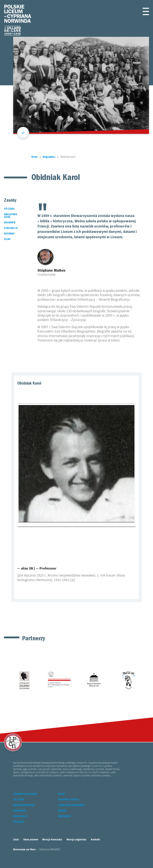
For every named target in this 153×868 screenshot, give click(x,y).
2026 (16, 840)
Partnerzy (64, 816)
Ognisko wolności (25, 794)
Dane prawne (31, 840)
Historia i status (68, 800)
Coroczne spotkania (71, 805)
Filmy (61, 794)
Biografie (19, 811)
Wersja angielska (76, 840)
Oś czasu (19, 800)
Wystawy (19, 822)
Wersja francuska (52, 840)
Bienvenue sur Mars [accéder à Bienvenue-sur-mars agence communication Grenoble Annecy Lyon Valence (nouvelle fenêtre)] (24, 850)
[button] (145, 11)
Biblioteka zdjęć (24, 805)
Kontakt (95, 840)
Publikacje (20, 816)
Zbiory (62, 811)
